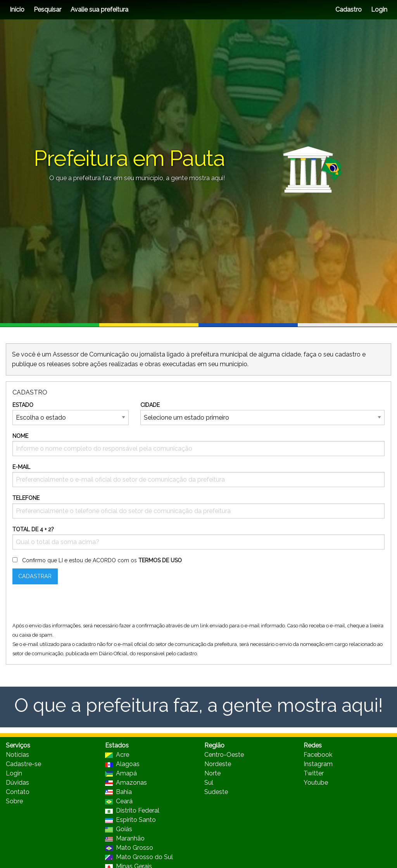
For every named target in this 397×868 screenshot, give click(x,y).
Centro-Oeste (224, 755)
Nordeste (218, 764)
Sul (209, 783)
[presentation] (71, 606)
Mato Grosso (129, 848)
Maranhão (125, 838)
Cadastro (349, 9)
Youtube (316, 783)
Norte (212, 773)
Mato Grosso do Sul (139, 857)
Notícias (17, 755)
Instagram (318, 764)
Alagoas (122, 764)
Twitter (314, 773)
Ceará (119, 801)
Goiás (119, 829)
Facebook (318, 755)
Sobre (14, 801)
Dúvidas (17, 783)
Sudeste (216, 792)
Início (17, 9)
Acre (117, 755)
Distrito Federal (132, 810)
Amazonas (126, 783)
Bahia (118, 792)
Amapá (121, 773)
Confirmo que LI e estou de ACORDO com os (102, 560)
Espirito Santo (130, 820)
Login (378, 9)
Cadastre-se (23, 764)
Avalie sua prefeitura (99, 9)
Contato (18, 792)
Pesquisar (47, 9)
